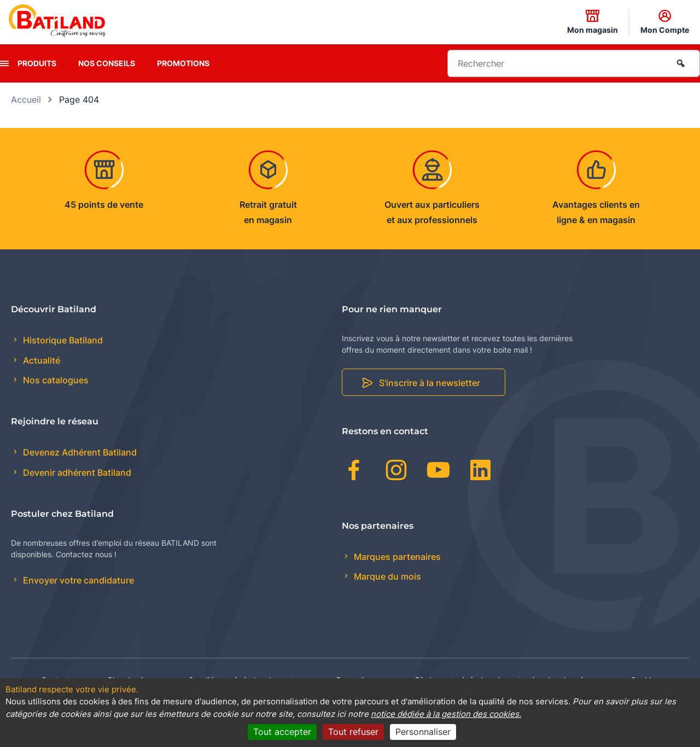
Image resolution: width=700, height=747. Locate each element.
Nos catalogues (55, 380)
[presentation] (4, 63)
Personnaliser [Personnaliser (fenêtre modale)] (423, 732)
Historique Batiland (62, 340)
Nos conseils (107, 63)
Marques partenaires (396, 557)
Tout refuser (353, 732)
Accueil (26, 100)
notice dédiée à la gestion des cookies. (446, 714)
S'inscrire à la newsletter (430, 383)
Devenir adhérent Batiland (76, 472)
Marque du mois (386, 576)
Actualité (40, 360)
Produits (37, 63)
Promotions (183, 63)
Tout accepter (282, 732)
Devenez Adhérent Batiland (79, 452)
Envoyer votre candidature (77, 580)
